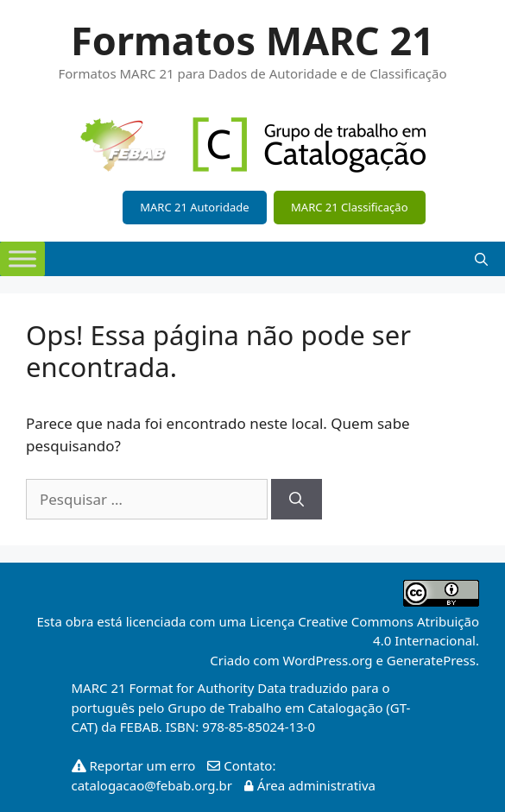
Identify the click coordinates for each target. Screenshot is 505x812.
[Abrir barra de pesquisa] (481, 259)
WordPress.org (328, 660)
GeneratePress (431, 660)
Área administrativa (306, 785)
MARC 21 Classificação (349, 207)
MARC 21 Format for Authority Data (179, 688)
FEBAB (139, 727)
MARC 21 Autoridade (194, 207)
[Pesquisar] (297, 500)
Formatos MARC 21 (252, 40)
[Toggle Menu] (22, 258)
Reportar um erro (136, 765)
